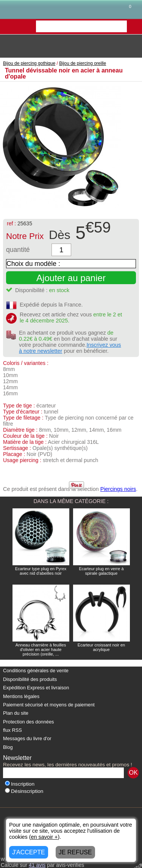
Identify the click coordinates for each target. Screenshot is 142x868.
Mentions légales (21, 696)
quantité (18, 250)
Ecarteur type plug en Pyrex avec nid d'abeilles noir (41, 571)
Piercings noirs (118, 489)
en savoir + (44, 837)
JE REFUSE (75, 852)
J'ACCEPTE (29, 852)
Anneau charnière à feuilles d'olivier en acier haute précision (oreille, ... (41, 649)
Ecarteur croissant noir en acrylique (101, 647)
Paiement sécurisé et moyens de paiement (49, 705)
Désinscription (24, 791)
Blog (8, 747)
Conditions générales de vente (36, 671)
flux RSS (12, 730)
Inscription (20, 784)
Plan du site (16, 713)
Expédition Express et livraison (36, 688)
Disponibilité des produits (30, 679)
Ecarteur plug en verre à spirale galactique (101, 571)
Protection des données (28, 722)
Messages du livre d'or (27, 738)
